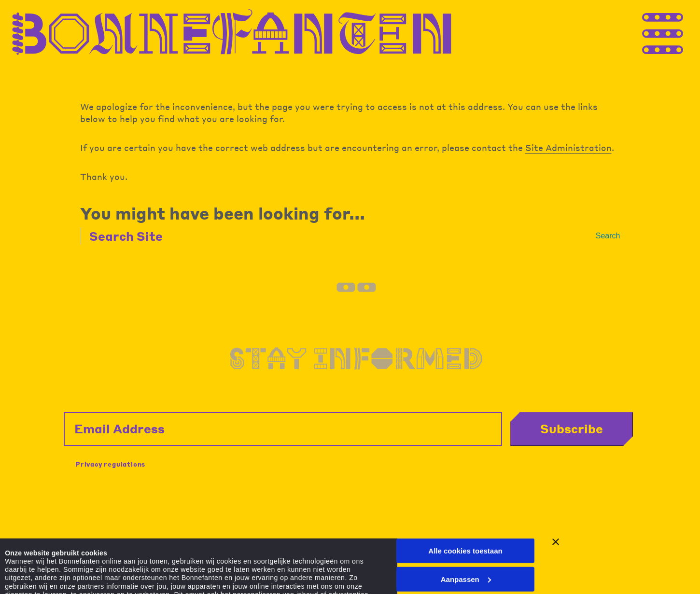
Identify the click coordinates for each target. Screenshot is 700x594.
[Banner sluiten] (556, 477)
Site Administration (568, 147)
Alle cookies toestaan (465, 486)
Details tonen (28, 568)
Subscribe (572, 428)
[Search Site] (342, 236)
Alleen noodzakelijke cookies (465, 543)
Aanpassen (466, 514)
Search (608, 236)
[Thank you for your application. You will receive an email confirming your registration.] (681, 33)
